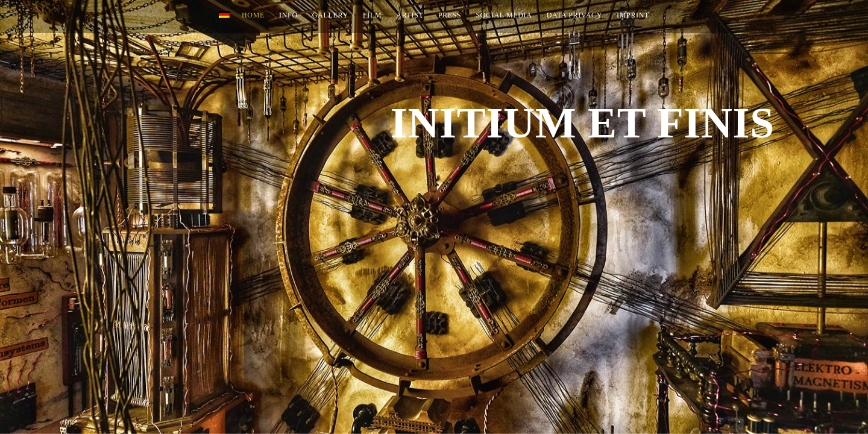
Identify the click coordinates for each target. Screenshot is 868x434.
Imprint (633, 15)
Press (450, 15)
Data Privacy (574, 15)
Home (253, 15)
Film (372, 15)
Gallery (330, 15)
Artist (410, 15)
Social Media (504, 15)
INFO (288, 15)
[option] (434, 217)
